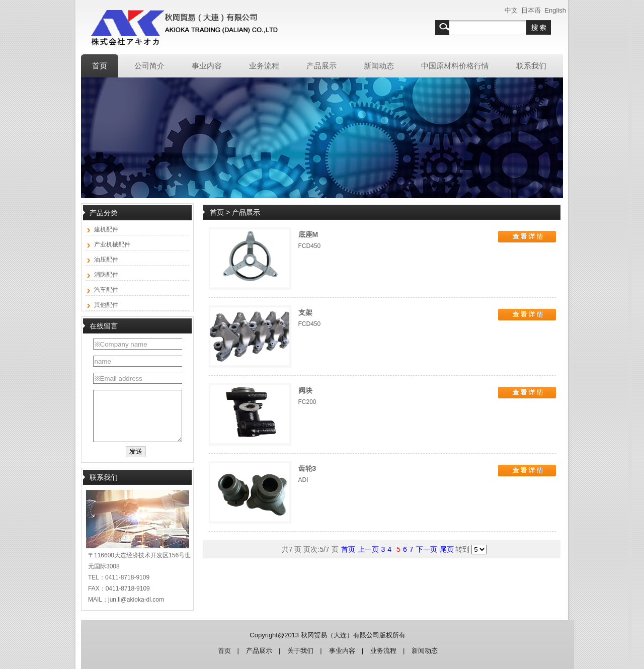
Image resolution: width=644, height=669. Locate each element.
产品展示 (259, 651)
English (555, 10)
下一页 (427, 549)
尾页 (447, 549)
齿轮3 (307, 468)
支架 (305, 312)
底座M (308, 234)
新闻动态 (425, 651)
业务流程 (383, 651)
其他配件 (106, 305)
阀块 (305, 390)
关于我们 (300, 651)
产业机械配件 (112, 244)
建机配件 (106, 229)
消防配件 (106, 275)
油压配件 (106, 260)
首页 (218, 212)
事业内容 (342, 651)
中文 (511, 10)
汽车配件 (106, 290)
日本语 (531, 10)
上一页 (368, 549)
